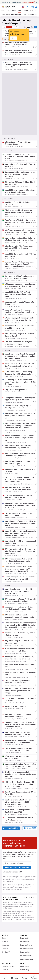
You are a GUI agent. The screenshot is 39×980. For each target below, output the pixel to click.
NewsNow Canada (26, 956)
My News (15, 978)
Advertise (5, 970)
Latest (9, 27)
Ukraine (14, 11)
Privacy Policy (30, 879)
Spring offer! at (18, 2)
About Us (5, 942)
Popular (16, 27)
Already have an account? (12, 872)
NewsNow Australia (27, 959)
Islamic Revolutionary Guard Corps (14, 15)
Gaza (7, 11)
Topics (24, 978)
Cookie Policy (25, 970)
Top (4, 27)
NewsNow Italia (25, 952)
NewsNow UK (25, 938)
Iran (19, 11)
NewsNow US (25, 942)
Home (4, 938)
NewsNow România (27, 949)
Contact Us (5, 945)
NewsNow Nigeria (26, 945)
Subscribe (5, 949)
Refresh (34, 978)
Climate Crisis (28, 11)
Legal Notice (9, 881)
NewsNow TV (6, 952)
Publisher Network (8, 966)
